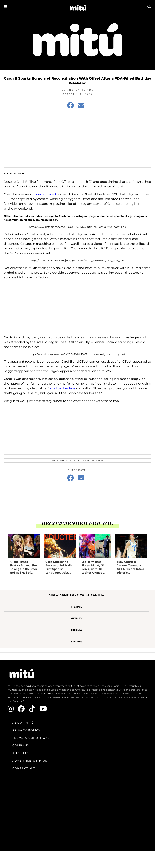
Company (21, 745)
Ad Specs (21, 753)
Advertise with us (30, 761)
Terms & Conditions (31, 738)
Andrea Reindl (80, 90)
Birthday (63, 460)
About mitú (23, 723)
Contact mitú (25, 768)
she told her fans (63, 388)
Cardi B (75, 460)
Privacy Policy (26, 730)
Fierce (77, 607)
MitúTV (77, 618)
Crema (77, 630)
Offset (101, 460)
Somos (77, 642)
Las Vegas (88, 460)
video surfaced (45, 194)
